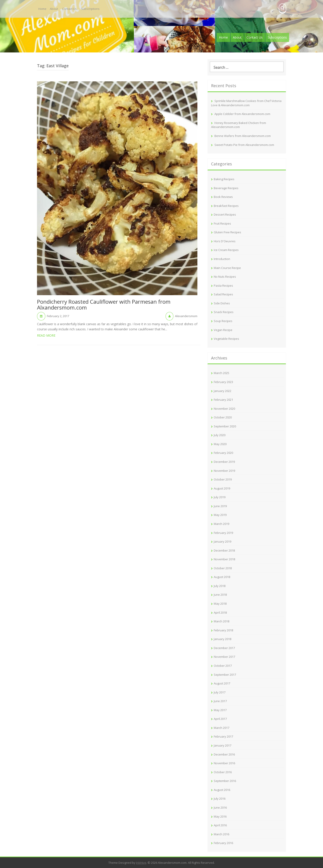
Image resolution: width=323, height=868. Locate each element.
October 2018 (223, 568)
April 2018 (220, 613)
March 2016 (222, 834)
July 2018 (220, 586)
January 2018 (223, 639)
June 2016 (220, 807)
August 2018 (222, 577)
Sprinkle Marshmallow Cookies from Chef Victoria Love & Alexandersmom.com (246, 103)
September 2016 (225, 781)
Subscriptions (90, 9)
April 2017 (220, 719)
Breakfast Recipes (226, 206)
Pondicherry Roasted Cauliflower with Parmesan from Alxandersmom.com (104, 305)
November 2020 (224, 409)
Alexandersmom (186, 316)
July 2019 (220, 497)
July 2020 (220, 435)
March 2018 (222, 621)
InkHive (141, 863)
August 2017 (222, 683)
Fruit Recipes (222, 223)
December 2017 (224, 648)
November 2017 (224, 657)
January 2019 (223, 541)
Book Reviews (223, 197)
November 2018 (224, 559)
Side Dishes (222, 303)
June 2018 (220, 595)
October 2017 (223, 666)
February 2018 (223, 630)
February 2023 (223, 382)
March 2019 (222, 524)
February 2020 (223, 453)
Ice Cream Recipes (226, 250)
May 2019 (220, 515)
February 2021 (223, 400)
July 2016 (220, 799)
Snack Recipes (224, 312)
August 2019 (222, 488)
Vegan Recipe (223, 330)
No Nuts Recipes (225, 277)
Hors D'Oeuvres (225, 241)
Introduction (222, 259)
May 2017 (220, 710)
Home (42, 9)
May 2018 (220, 604)
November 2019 (224, 471)
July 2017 (220, 692)
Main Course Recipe (227, 268)
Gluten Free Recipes (227, 232)
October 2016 (223, 772)
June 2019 (220, 506)
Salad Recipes (223, 294)
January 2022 (223, 391)
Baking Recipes (224, 179)
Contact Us (69, 9)
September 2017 (225, 675)
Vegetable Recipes (226, 339)
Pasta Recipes (223, 286)
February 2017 (223, 736)
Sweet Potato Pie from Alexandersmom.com (244, 145)
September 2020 (225, 426)
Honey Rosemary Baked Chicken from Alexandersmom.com (239, 125)
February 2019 (223, 533)
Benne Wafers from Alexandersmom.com (243, 136)
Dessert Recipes (225, 214)
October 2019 (223, 479)
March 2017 (222, 728)
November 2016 (224, 763)
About (54, 9)
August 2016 (222, 790)
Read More (46, 335)
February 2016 (223, 843)
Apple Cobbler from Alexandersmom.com (242, 114)
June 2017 (220, 701)
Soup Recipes (223, 321)
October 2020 (223, 417)
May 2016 (220, 816)
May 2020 (220, 444)
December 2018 (224, 550)
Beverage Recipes (226, 188)
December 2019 (224, 462)
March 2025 (222, 373)
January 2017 (223, 745)
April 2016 (220, 825)
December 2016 (224, 754)
